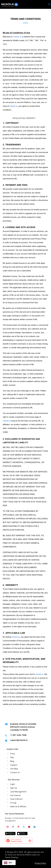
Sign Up (14, 788)
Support (14, 765)
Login (13, 784)
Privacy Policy (40, 863)
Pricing (13, 803)
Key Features (15, 795)
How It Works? (16, 799)
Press (13, 754)
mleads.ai (17, 37)
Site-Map (14, 769)
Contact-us (15, 772)
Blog (12, 761)
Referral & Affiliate (18, 807)
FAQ (12, 757)
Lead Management (18, 792)
